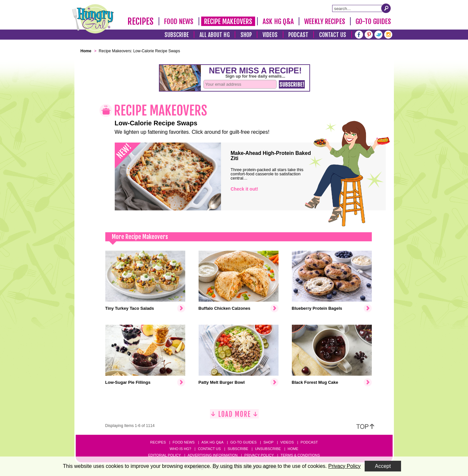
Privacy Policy (259, 455)
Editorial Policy (165, 455)
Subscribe (177, 35)
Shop (246, 35)
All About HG (215, 35)
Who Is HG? (180, 449)
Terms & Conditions (300, 455)
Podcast (298, 35)
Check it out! (245, 189)
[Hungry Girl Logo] (93, 19)
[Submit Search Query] (386, 8)
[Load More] (234, 416)
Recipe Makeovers (228, 21)
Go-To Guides (373, 21)
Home (293, 449)
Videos (270, 35)
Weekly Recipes (325, 21)
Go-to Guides (243, 442)
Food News (179, 21)
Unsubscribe (268, 449)
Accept (383, 466)
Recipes (141, 21)
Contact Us (333, 35)
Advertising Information (213, 455)
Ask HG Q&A (278, 21)
